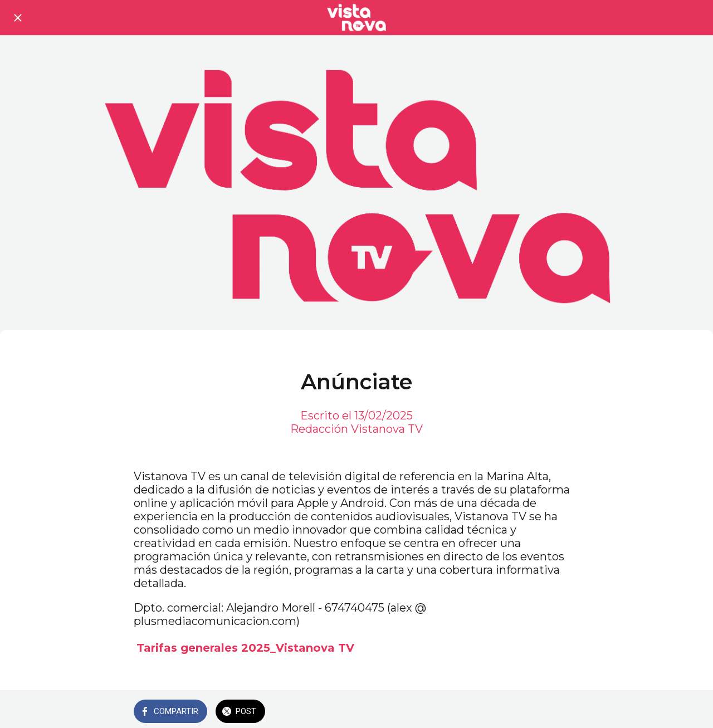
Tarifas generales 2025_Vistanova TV (245, 648)
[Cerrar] (18, 18)
